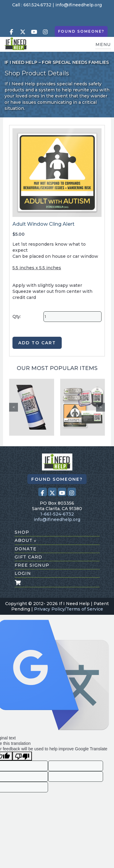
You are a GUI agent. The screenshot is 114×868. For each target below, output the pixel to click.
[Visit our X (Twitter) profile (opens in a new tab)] (23, 32)
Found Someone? (81, 31)
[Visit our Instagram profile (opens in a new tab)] (45, 32)
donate (26, 549)
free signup (32, 565)
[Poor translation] (22, 756)
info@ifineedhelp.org (79, 5)
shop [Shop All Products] (22, 532)
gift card (28, 557)
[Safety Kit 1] (83, 407)
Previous (14, 407)
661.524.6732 (37, 5)
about (25, 540)
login (23, 573)
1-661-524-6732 (57, 514)
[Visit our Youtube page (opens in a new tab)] (34, 32)
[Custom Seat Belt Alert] (32, 407)
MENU (103, 44)
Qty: (17, 316)
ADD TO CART (37, 343)
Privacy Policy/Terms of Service (69, 609)
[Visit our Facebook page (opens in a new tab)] (12, 32)
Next (100, 407)
